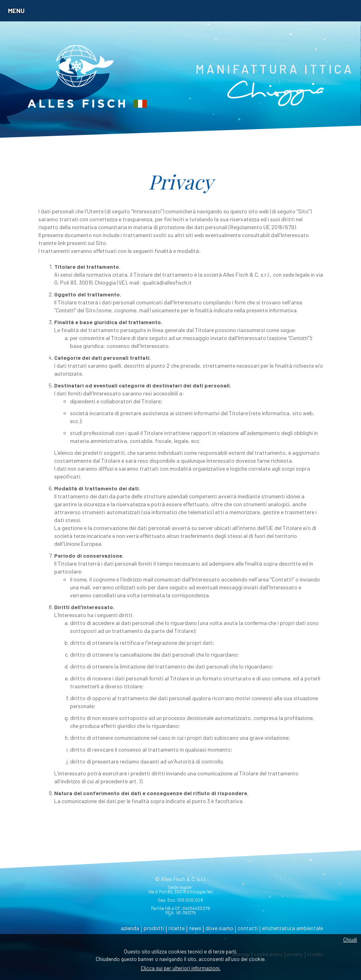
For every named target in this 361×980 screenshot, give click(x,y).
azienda (130, 928)
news (195, 928)
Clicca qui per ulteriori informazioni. (181, 968)
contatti (248, 928)
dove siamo (219, 928)
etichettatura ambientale (293, 928)
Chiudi (350, 940)
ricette (177, 928)
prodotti (154, 928)
